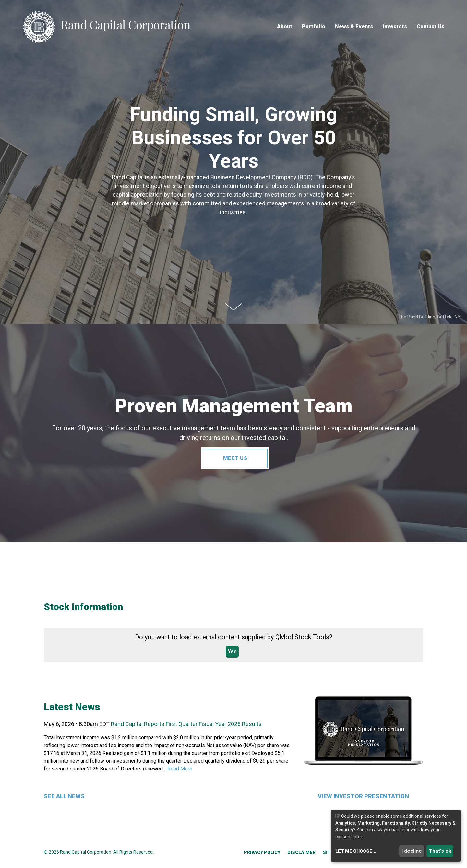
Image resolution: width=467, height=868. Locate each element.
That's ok (440, 851)
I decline (412, 851)
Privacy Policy (262, 852)
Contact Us (431, 27)
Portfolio (314, 27)
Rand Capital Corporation (86, 852)
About (285, 27)
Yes (232, 651)
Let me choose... (356, 851)
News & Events (354, 27)
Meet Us (235, 458)
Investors (395, 27)
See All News (64, 796)
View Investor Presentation (363, 796)
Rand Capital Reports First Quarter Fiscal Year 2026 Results (186, 724)
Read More (180, 769)
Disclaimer (301, 852)
